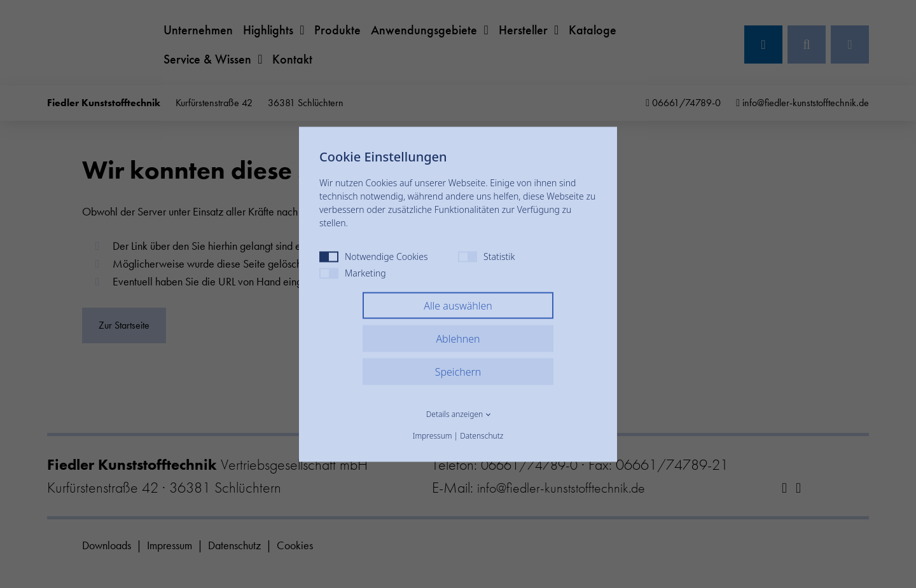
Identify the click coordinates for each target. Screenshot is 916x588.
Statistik (486, 256)
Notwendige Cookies (374, 256)
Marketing (353, 272)
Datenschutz (482, 435)
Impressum (433, 435)
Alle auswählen (458, 305)
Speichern (458, 371)
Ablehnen (458, 338)
